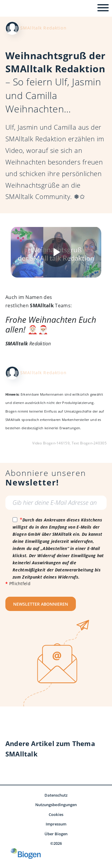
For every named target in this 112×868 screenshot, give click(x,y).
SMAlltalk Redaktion (43, 28)
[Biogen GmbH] (26, 854)
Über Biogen (56, 834)
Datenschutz (56, 795)
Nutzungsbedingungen (56, 805)
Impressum (56, 824)
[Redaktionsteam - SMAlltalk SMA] (12, 27)
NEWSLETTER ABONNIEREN (41, 604)
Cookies (56, 814)
